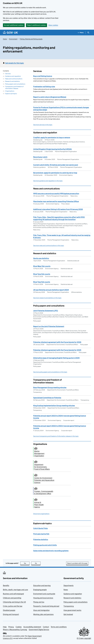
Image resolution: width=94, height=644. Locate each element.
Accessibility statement (32, 627)
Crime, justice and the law (13, 606)
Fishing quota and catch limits (45, 545)
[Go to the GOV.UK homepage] (10, 33)
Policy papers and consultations (15, 84)
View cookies (53, 25)
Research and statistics (13, 81)
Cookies (19, 627)
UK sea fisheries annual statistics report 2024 (51, 290)
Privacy (11, 627)
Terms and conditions (59, 627)
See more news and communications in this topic (49, 245)
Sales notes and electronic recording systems (51, 551)
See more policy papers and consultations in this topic (50, 372)
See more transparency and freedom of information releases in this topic (56, 436)
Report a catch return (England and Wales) (50, 97)
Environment (13, 39)
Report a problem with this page (77, 563)
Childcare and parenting (12, 598)
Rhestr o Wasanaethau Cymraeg (15, 630)
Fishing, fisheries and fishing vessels (31, 39)
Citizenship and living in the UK (14, 602)
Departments (69, 586)
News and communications (14, 79)
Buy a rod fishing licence (43, 76)
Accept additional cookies (14, 25)
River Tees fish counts (42, 282)
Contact (46, 627)
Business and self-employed (13, 594)
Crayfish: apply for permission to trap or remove (52, 137)
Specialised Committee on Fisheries (47, 398)
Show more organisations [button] (41, 514)
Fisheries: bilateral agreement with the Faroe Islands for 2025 (57, 350)
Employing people (40, 590)
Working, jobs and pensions (43, 614)
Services (8, 74)
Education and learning (42, 586)
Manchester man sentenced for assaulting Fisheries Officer (56, 201)
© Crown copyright (84, 638)
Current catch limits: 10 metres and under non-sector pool (56, 165)
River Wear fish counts (42, 266)
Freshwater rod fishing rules (44, 87)
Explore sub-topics (11, 94)
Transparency (69, 606)
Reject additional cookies (36, 25)
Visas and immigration (41, 610)
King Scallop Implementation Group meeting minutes (54, 406)
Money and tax (39, 602)
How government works (72, 610)
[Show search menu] (88, 33)
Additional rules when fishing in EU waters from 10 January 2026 (58, 209)
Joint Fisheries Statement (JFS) (46, 311)
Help (5, 627)
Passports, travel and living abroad (46, 606)
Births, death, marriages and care (15, 590)
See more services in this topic (43, 125)
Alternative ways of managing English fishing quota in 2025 (56, 358)
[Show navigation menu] (81, 33)
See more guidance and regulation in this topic (48, 181)
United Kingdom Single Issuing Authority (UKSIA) (53, 149)
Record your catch (40, 157)
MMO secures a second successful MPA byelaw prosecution (56, 194)
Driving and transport (11, 614)
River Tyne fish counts (42, 274)
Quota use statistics (41, 258)
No (38, 563)
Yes (27, 563)
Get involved (68, 614)
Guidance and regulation (13, 76)
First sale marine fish (41, 534)
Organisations (10, 91)
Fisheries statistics (41, 540)
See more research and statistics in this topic (47, 298)
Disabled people (9, 610)
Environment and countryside (44, 594)
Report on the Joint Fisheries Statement (49, 326)
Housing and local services (43, 598)
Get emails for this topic (15, 63)
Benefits (6, 586)
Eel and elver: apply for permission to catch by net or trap (55, 173)
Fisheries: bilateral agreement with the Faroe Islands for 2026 (57, 342)
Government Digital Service (39, 630)
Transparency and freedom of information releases (14, 87)
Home (5, 39)
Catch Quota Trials (40, 528)
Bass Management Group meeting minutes (50, 388)
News (66, 590)
